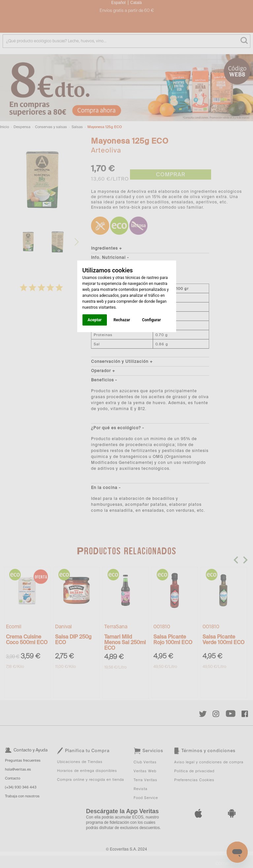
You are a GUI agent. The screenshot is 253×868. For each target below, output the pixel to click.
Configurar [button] (151, 320)
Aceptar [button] (95, 320)
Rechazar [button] (122, 320)
